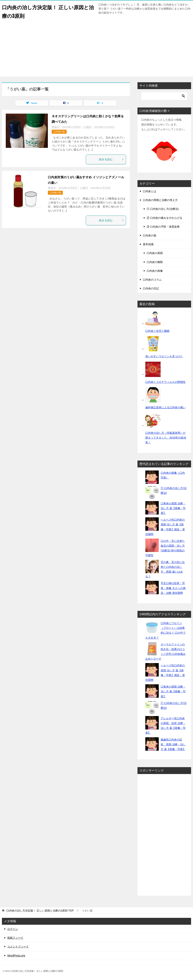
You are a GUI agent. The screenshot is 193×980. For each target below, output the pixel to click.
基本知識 (148, 244)
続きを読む (111, 159)
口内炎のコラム (152, 280)
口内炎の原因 (155, 253)
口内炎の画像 (155, 271)
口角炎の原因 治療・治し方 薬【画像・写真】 (173, 508)
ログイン (13, 929)
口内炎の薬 (59, 132)
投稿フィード (15, 938)
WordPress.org (16, 956)
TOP (40, 911)
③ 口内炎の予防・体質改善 (163, 227)
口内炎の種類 (155, 262)
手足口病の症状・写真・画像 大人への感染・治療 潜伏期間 (173, 588)
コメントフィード (18, 947)
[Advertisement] (96, 50)
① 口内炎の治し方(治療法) (163, 209)
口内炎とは (150, 191)
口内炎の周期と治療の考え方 (160, 200)
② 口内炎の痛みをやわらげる (164, 218)
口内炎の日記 (151, 288)
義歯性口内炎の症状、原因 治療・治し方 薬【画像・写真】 (173, 744)
